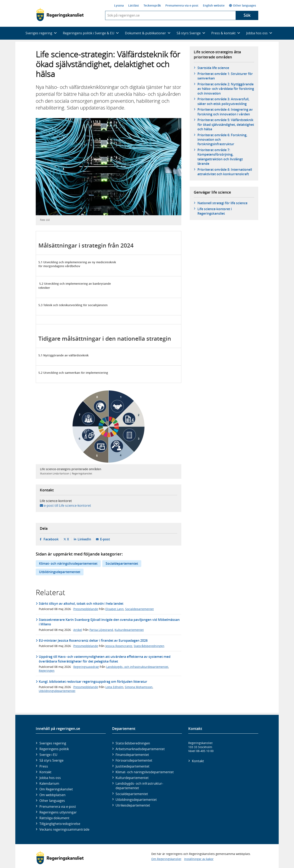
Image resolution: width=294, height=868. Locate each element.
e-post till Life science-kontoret (67, 505)
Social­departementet (132, 794)
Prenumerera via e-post (182, 5)
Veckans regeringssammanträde (64, 829)
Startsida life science (213, 68)
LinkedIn (84, 539)
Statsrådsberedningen (149, 646)
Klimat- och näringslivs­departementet (145, 772)
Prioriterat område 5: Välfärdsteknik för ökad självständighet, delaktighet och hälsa (226, 124)
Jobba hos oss (50, 778)
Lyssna (119, 5)
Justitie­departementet (133, 766)
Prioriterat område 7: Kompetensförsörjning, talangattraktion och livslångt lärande (220, 157)
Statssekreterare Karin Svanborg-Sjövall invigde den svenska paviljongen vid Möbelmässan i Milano (109, 622)
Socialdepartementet (122, 563)
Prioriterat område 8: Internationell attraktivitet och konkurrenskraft (225, 172)
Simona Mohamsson (139, 687)
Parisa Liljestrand (101, 630)
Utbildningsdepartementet (60, 572)
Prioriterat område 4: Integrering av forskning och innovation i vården (225, 112)
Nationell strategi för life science (222, 203)
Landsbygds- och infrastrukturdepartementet (137, 667)
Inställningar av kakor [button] (199, 859)
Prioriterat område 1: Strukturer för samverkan (225, 76)
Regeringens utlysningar (58, 812)
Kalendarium (49, 783)
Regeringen (47, 671)
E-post (105, 539)
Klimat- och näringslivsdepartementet (68, 563)
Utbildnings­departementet (136, 800)
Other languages (243, 5)
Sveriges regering (53, 743)
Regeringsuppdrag (86, 667)
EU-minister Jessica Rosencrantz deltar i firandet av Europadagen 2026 (93, 640)
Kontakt (45, 772)
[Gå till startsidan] (60, 15)
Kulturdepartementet (129, 630)
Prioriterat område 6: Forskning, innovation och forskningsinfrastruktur (222, 140)
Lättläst (134, 5)
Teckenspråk (152, 5)
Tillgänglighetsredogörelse (60, 824)
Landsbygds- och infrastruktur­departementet (139, 786)
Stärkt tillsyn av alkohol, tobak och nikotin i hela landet (81, 604)
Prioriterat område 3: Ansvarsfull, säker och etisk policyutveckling (223, 101)
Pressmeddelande (86, 609)
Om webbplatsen (52, 795)
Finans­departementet (132, 755)
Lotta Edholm (114, 687)
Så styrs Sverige (51, 760)
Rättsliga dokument (54, 818)
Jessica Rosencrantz (119, 646)
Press (44, 766)
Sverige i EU (48, 755)
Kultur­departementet (132, 778)
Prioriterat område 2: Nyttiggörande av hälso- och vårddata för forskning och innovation (226, 89)
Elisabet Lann (115, 609)
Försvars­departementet (134, 760)
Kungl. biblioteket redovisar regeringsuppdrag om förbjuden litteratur (93, 682)
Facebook (51, 539)
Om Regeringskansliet (56, 789)
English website (214, 5)
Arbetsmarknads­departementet (140, 749)
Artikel (78, 630)
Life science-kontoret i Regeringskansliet (215, 211)
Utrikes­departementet (133, 805)
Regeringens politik (54, 749)
